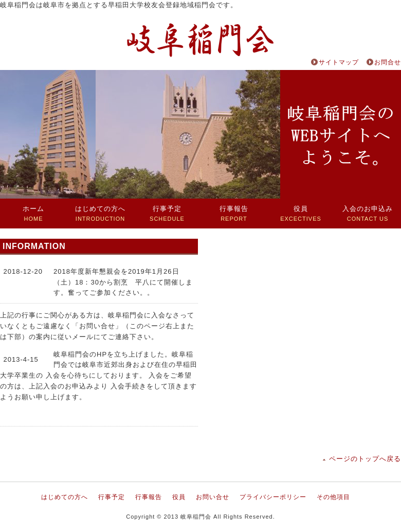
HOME (33, 213)
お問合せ (388, 62)
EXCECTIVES (301, 213)
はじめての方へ (65, 497)
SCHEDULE (167, 213)
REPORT (234, 213)
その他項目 (333, 497)
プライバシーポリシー (273, 497)
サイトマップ (339, 62)
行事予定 (112, 497)
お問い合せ (213, 497)
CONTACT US (368, 213)
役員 (179, 497)
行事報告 (149, 497)
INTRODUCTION (100, 213)
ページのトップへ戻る (365, 459)
